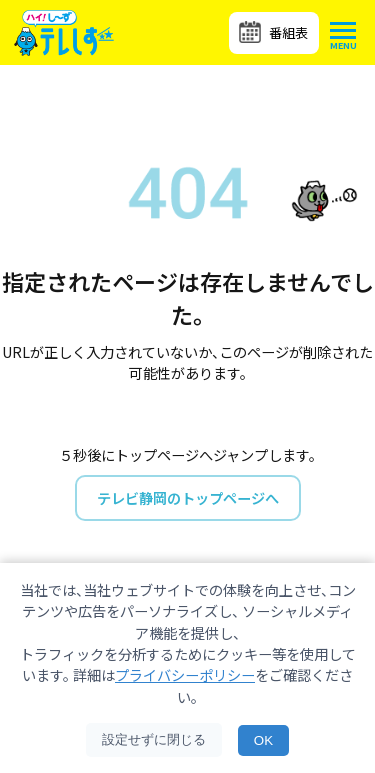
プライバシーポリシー (185, 674)
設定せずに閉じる (154, 739)
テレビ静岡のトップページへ (188, 497)
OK (263, 740)
